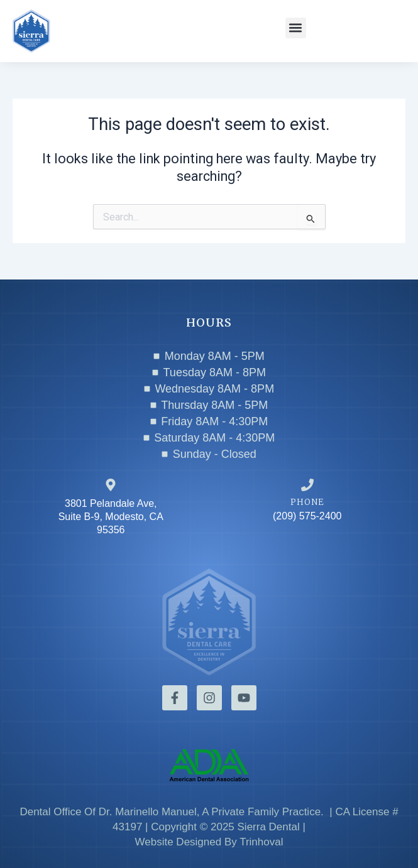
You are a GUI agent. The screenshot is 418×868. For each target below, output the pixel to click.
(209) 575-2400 (307, 516)
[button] (296, 28)
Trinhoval (261, 842)
